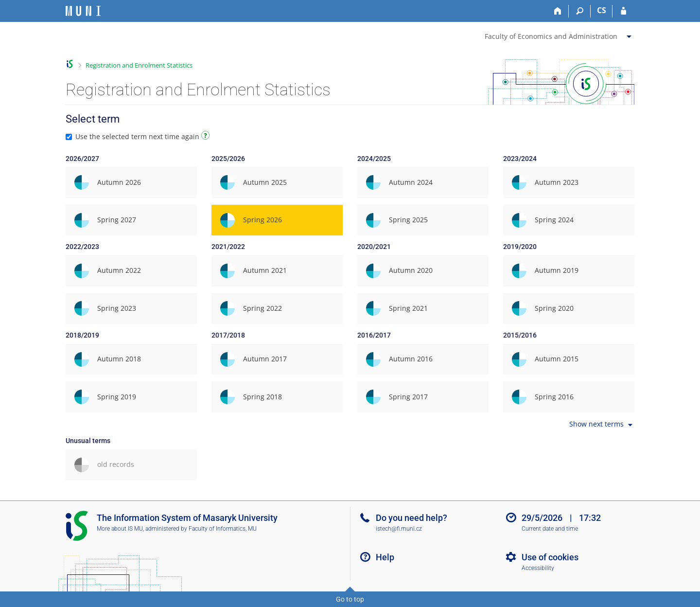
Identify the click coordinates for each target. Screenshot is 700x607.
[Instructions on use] (207, 137)
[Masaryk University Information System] (83, 11)
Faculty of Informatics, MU (223, 529)
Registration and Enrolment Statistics (139, 65)
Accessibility (538, 568)
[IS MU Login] (623, 11)
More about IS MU (120, 529)
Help (385, 557)
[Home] (558, 11)
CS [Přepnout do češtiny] (602, 10)
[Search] (580, 11)
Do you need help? (411, 518)
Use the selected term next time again (139, 136)
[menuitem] (559, 35)
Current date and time (550, 529)
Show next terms (602, 425)
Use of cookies (550, 557)
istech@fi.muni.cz (399, 529)
